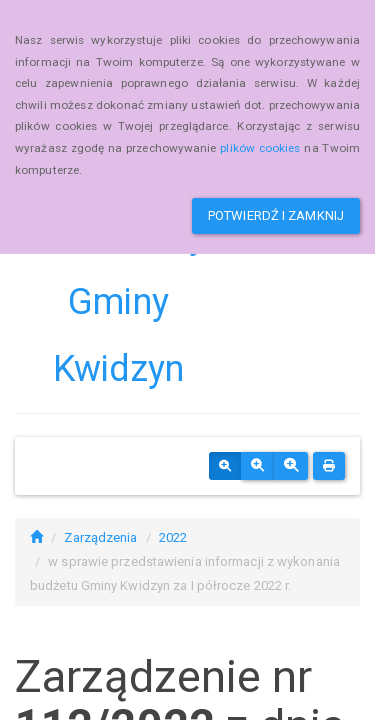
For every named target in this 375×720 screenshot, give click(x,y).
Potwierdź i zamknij (276, 215)
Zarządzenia (100, 537)
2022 (173, 537)
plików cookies (260, 148)
